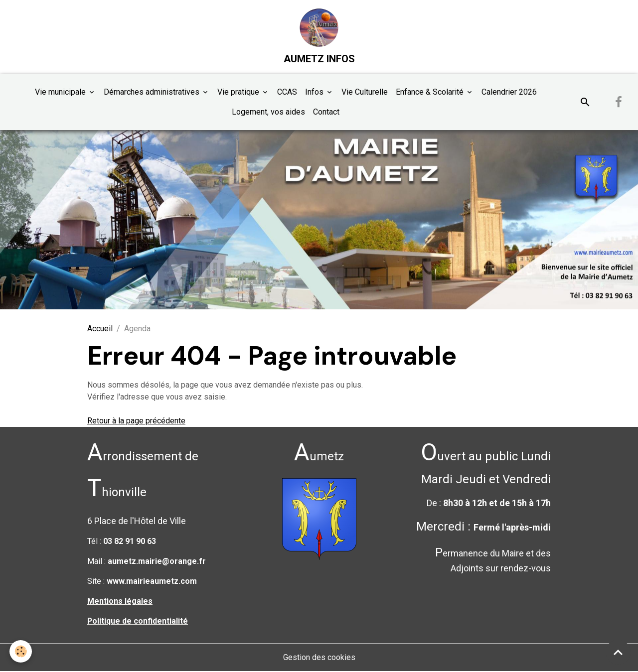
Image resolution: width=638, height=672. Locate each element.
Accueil (100, 329)
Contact (326, 112)
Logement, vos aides (268, 112)
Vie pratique (239, 92)
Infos (315, 92)
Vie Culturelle (365, 92)
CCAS (287, 92)
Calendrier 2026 (509, 92)
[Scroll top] (618, 652)
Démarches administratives (153, 92)
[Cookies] (21, 651)
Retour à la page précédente (136, 421)
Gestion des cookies (319, 658)
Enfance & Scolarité (431, 92)
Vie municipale (61, 92)
